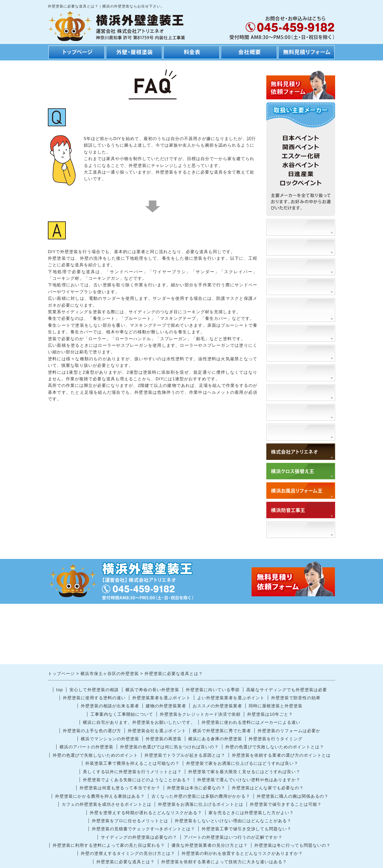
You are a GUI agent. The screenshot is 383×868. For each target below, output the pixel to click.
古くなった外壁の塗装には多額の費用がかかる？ (201, 796)
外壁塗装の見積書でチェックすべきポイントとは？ (143, 829)
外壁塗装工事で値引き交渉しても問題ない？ (247, 829)
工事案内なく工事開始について (122, 714)
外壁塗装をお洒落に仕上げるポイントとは (201, 804)
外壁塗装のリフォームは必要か (289, 731)
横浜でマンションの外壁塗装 (110, 739)
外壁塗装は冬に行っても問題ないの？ (292, 845)
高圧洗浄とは (286, 392)
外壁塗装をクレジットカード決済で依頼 (200, 714)
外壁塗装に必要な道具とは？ (126, 862)
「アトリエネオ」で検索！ (301, 529)
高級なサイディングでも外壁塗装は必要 (287, 690)
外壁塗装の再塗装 (164, 739)
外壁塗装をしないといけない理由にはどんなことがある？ (233, 821)
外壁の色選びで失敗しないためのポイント (95, 755)
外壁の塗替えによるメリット (301, 310)
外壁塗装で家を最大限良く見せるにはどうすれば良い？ (244, 772)
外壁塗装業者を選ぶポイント (161, 698)
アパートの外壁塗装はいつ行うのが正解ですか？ (233, 837)
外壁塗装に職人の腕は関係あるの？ (293, 796)
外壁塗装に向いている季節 (213, 690)
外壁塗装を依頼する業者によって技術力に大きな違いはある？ (224, 862)
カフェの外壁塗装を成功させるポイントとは (107, 804)
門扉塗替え (284, 373)
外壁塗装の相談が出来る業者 (110, 706)
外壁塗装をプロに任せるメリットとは (130, 821)
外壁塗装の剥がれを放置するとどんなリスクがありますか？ (242, 853)
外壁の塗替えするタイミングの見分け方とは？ (128, 853)
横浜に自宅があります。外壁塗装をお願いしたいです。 (139, 722)
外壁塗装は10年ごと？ (270, 714)
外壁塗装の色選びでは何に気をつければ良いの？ (169, 747)
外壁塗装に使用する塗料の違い (94, 698)
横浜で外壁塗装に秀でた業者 (222, 731)
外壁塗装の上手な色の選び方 (92, 731)
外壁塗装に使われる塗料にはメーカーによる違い (251, 722)
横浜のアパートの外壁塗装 (86, 747)
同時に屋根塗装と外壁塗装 (276, 706)
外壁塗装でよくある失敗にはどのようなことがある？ (137, 780)
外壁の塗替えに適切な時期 (301, 353)
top (60, 690)
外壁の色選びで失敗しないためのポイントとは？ (275, 747)
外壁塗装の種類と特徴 (296, 333)
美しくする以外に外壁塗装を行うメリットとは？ (132, 772)
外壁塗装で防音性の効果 (296, 698)
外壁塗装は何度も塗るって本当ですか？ (120, 788)
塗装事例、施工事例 (294, 227)
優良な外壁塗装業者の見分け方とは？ (210, 845)
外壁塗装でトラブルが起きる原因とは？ (185, 755)
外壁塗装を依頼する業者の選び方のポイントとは (281, 755)
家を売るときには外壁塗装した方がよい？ (251, 813)
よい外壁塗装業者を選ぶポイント (231, 698)
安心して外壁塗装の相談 (94, 690)
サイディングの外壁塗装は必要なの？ (139, 837)
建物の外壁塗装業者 (166, 706)
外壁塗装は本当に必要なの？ (196, 788)
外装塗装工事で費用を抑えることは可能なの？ (132, 763)
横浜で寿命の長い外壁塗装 (152, 690)
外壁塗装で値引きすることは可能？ (286, 804)
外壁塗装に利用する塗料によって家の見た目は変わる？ (109, 845)
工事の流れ (284, 267)
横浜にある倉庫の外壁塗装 (215, 739)
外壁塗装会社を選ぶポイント (157, 731)
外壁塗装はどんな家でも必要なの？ (268, 788)
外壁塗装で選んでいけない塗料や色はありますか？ (249, 780)
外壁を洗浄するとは (294, 412)
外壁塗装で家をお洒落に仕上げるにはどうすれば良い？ (242, 763)
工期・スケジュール (294, 286)
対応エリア (284, 432)
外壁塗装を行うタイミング (276, 739)
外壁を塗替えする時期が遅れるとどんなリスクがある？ (146, 813)
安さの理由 (284, 247)
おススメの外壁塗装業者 (217, 706)
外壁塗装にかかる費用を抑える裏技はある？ (100, 796)
